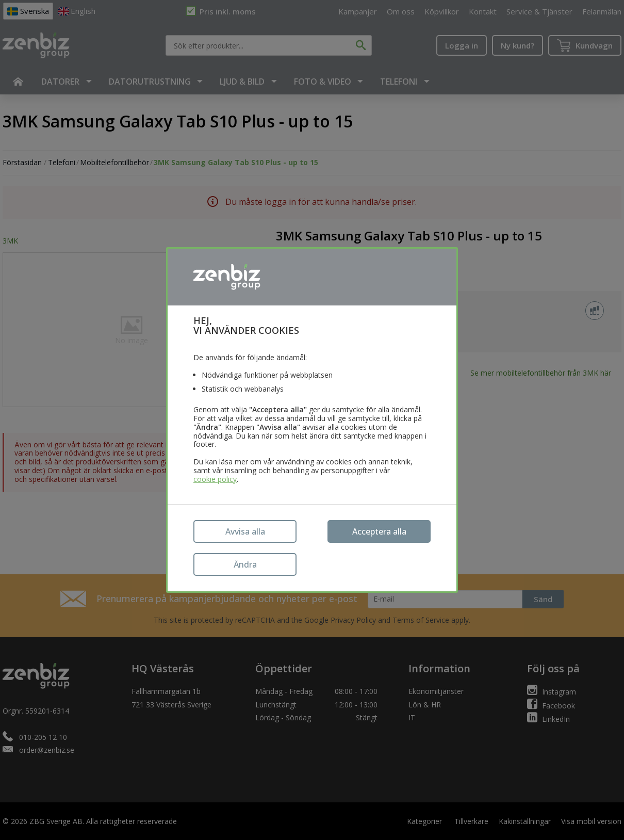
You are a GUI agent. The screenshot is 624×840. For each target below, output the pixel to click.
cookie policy (215, 480)
